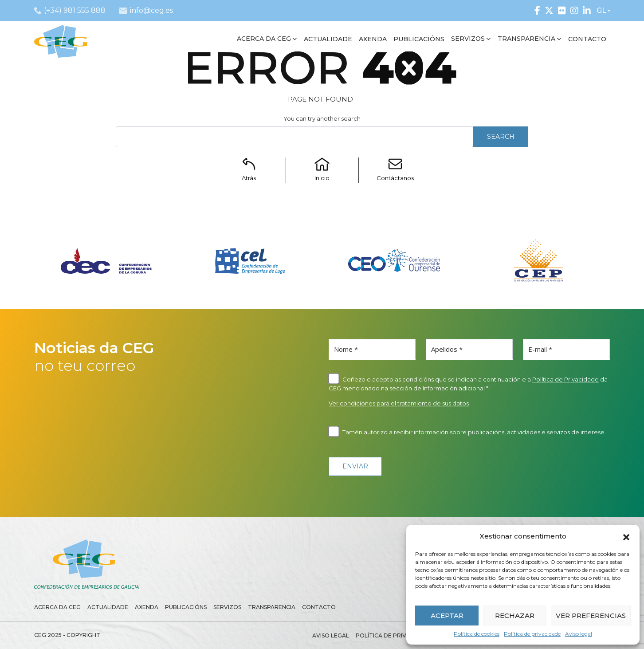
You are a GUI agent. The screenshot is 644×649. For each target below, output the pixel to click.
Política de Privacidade (565, 379)
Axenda (147, 607)
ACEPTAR (447, 616)
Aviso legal (579, 634)
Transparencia (272, 607)
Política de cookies (477, 634)
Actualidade (108, 607)
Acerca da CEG (57, 607)
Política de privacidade (532, 634)
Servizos (227, 607)
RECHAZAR (515, 616)
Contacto (319, 607)
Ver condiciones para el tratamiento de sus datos (399, 403)
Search (501, 137)
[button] (626, 536)
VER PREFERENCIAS (591, 616)
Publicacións (186, 607)
